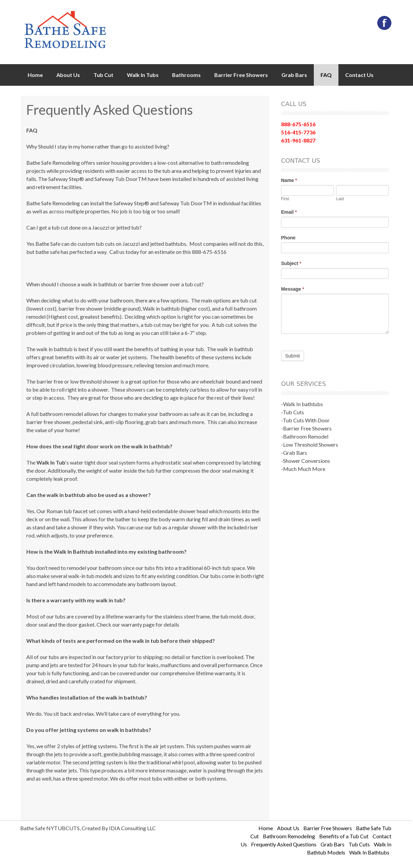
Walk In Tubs (143, 75)
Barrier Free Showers (241, 75)
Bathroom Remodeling (289, 836)
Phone (288, 238)
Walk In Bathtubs (369, 852)
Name (289, 180)
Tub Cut (103, 75)
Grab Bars (294, 75)
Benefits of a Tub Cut (344, 836)
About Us (68, 75)
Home (35, 75)
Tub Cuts (359, 844)
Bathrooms (186, 75)
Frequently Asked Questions (284, 844)
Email (289, 212)
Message (293, 289)
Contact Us (359, 75)
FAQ (326, 75)
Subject (291, 263)
